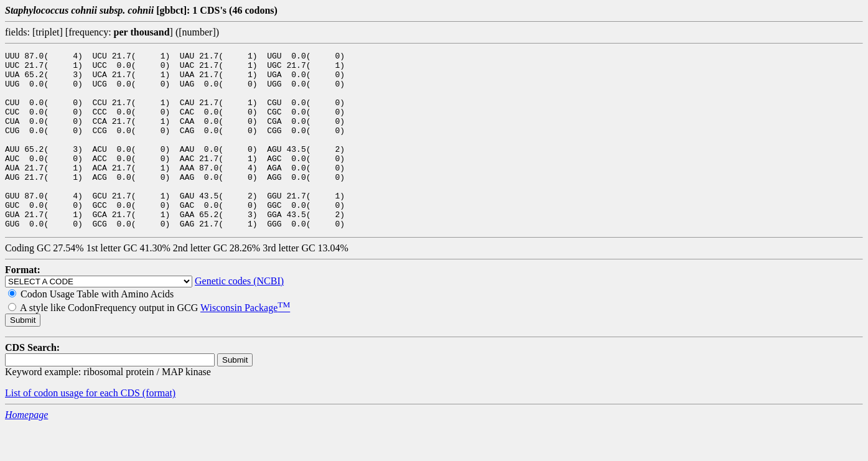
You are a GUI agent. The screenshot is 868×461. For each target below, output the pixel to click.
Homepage (26, 450)
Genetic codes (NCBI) (239, 316)
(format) (159, 428)
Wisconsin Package (245, 343)
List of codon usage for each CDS (74, 428)
